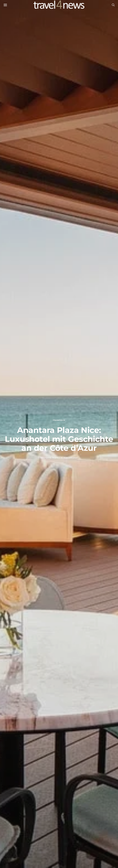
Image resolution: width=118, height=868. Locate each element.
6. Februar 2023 (69, 458)
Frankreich (59, 420)
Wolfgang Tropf (49, 458)
